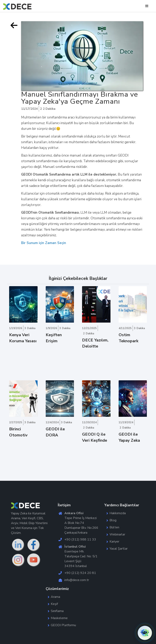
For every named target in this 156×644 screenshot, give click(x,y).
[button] (145, 633)
